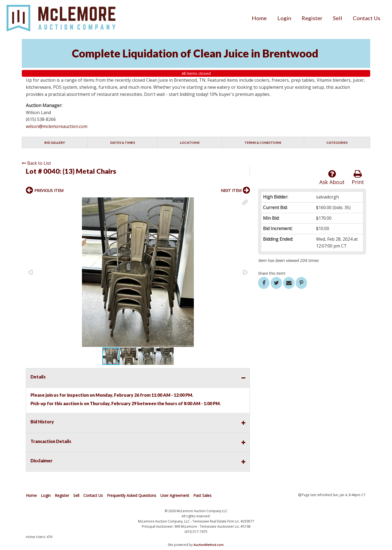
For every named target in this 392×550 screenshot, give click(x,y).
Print (358, 178)
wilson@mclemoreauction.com (57, 126)
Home (259, 18)
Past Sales (202, 495)
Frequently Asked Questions (132, 495)
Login (284, 18)
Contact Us (367, 18)
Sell (338, 18)
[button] (245, 202)
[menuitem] (259, 18)
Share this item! (272, 273)
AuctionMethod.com (209, 545)
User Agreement (175, 495)
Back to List (36, 163)
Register (312, 18)
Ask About (332, 178)
